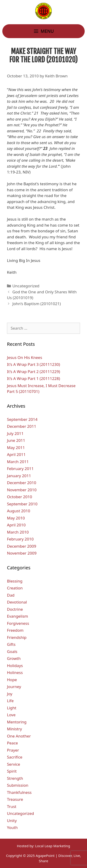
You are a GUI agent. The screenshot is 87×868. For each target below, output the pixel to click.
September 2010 (22, 504)
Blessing (15, 581)
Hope (12, 680)
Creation (15, 588)
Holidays (15, 666)
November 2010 (22, 490)
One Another (19, 736)
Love (11, 715)
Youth (12, 827)
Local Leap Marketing (53, 846)
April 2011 (16, 454)
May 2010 (16, 518)
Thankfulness (19, 792)
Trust (12, 806)
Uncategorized (26, 286)
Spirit (12, 771)
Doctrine (15, 609)
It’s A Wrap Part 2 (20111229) (34, 372)
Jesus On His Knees (25, 357)
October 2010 (19, 497)
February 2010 (20, 539)
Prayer (13, 750)
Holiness (15, 672)
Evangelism (18, 616)
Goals (12, 651)
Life (10, 701)
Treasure (15, 799)
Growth (14, 658)
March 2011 (18, 462)
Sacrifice (15, 757)
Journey (14, 687)
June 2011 (16, 440)
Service (14, 764)
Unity (12, 821)
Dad (11, 595)
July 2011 (15, 433)
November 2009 (22, 553)
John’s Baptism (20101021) (37, 304)
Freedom (15, 630)
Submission (18, 785)
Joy (10, 694)
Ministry (14, 729)
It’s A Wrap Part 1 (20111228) (34, 378)
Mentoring (17, 722)
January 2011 (19, 476)
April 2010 (16, 525)
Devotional (17, 602)
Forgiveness (18, 623)
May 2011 (16, 448)
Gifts (11, 644)
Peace (12, 743)
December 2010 (22, 483)
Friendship (17, 637)
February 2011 (20, 469)
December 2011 (22, 426)
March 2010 (18, 532)
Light (12, 708)
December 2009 (22, 546)
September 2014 (22, 419)
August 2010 (19, 511)
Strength (15, 778)
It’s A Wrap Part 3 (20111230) (34, 364)
